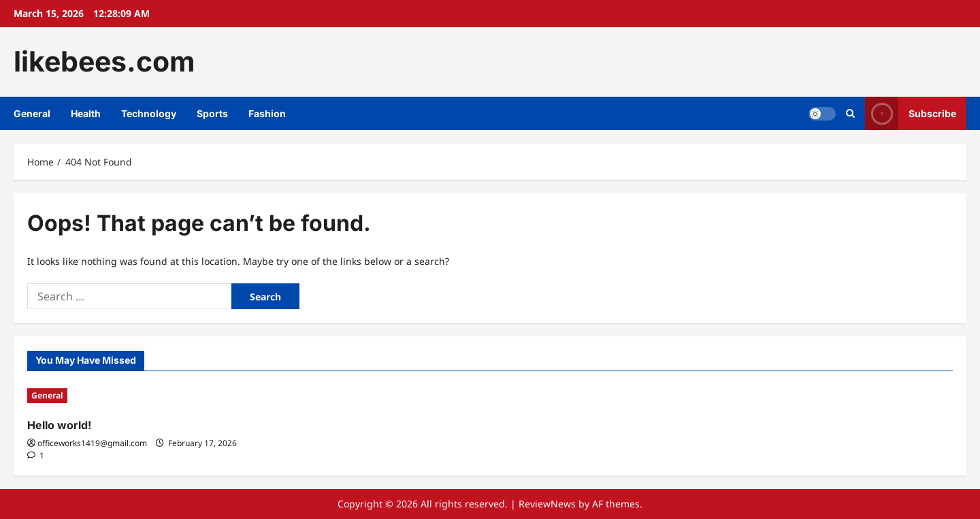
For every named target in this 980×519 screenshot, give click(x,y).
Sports (212, 113)
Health (86, 113)
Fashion (267, 113)
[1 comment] (36, 455)
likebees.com (104, 61)
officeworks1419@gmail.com (92, 443)
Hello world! (59, 425)
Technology (149, 113)
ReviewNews (547, 504)
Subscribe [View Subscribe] (911, 113)
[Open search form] (850, 113)
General (32, 113)
